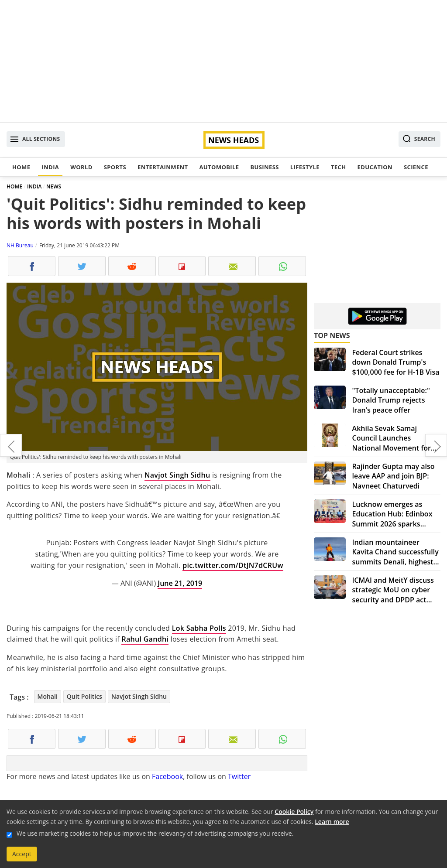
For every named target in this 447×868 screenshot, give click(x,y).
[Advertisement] (223, 61)
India (50, 167)
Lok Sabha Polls (199, 628)
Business (264, 167)
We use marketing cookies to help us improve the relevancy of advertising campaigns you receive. (155, 833)
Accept (22, 854)
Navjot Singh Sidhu (177, 475)
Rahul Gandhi (145, 639)
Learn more (332, 822)
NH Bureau (20, 245)
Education (375, 167)
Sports (115, 167)
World (81, 167)
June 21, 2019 (180, 583)
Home (21, 167)
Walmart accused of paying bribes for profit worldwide (11, 445)
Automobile (219, 167)
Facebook (167, 776)
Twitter (239, 776)
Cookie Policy (294, 812)
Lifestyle (305, 167)
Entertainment (163, 167)
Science (416, 167)
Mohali (48, 696)
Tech (339, 167)
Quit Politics (84, 696)
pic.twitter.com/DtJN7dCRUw (233, 565)
